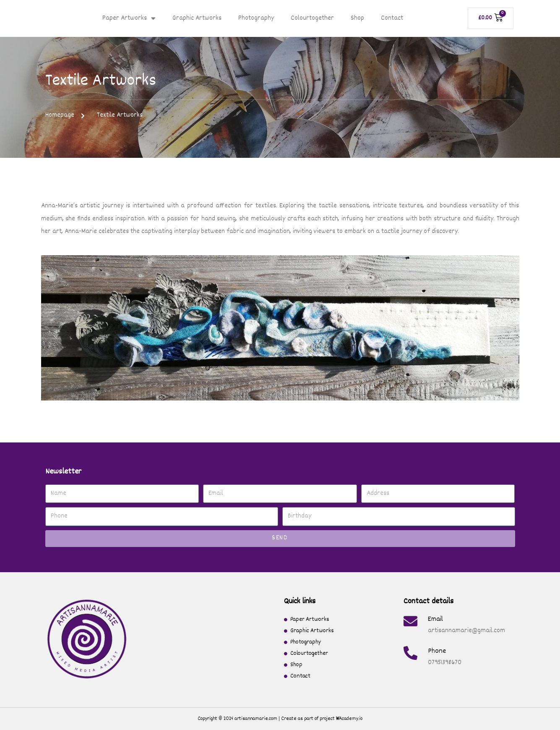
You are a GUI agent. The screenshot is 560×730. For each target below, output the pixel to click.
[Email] (410, 621)
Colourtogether (312, 18)
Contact (392, 18)
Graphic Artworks (197, 18)
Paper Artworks (129, 18)
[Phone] (410, 653)
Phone (437, 651)
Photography (256, 18)
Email (435, 619)
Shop (357, 18)
